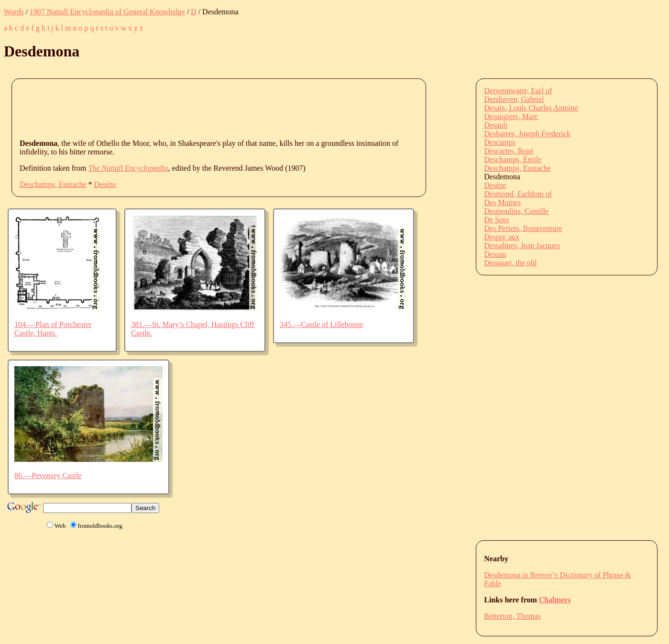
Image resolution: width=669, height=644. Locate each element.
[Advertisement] (194, 108)
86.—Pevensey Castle (48, 475)
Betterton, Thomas (512, 616)
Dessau (495, 254)
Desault (496, 125)
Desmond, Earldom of (518, 194)
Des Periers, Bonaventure (523, 228)
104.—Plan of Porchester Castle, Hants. (53, 329)
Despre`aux (502, 237)
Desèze (105, 184)
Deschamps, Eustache (53, 184)
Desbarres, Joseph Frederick (527, 134)
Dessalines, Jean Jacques (522, 246)
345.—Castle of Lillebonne (322, 324)
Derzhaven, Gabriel (514, 99)
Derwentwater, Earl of (518, 91)
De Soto (496, 220)
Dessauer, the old (510, 263)
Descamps (500, 142)
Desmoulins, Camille (516, 211)
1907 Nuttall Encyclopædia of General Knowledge (107, 12)
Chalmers (555, 600)
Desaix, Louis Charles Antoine (531, 108)
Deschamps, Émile (513, 159)
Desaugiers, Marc (511, 116)
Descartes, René (509, 151)
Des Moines (502, 202)
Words (14, 12)
